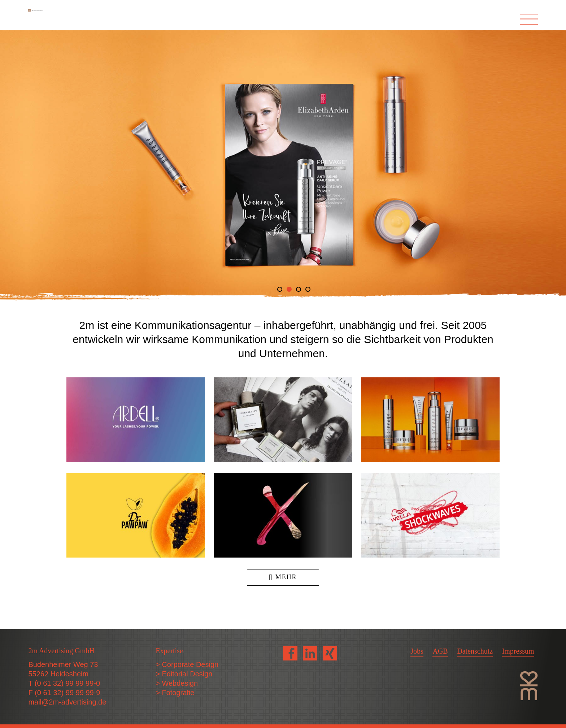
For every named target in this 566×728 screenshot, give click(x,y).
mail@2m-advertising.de (67, 702)
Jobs (417, 651)
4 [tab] (308, 289)
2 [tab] (289, 289)
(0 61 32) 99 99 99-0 (67, 683)
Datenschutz (475, 651)
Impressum (518, 651)
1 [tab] (280, 289)
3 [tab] (299, 289)
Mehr (283, 577)
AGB (440, 651)
